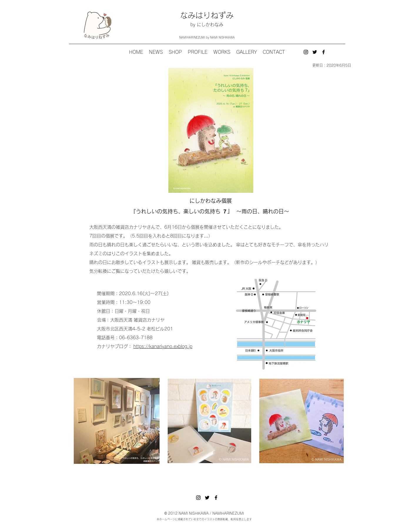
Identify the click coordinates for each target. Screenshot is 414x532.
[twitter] (315, 52)
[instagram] (306, 52)
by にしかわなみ (207, 25)
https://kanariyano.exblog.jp (163, 346)
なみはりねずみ (207, 15)
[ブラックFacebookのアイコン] (324, 52)
